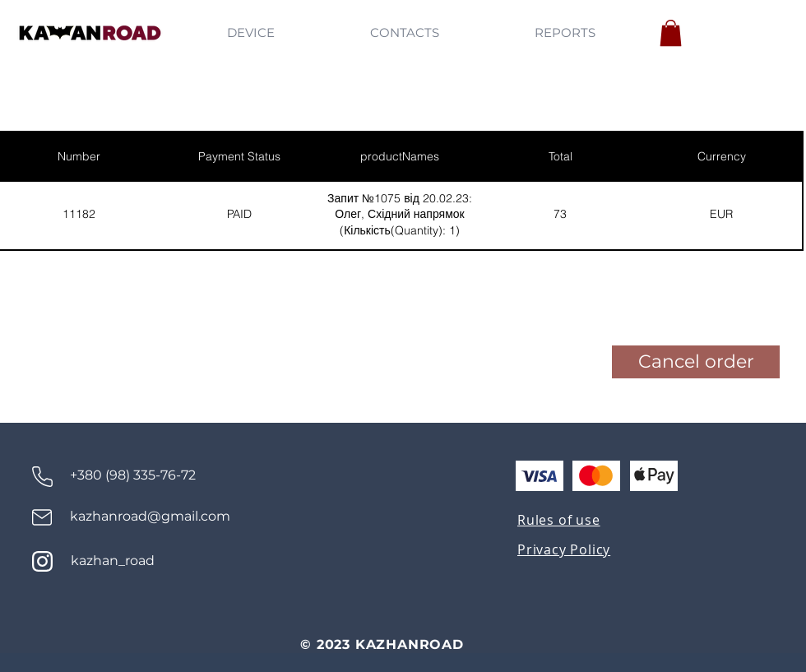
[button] (671, 33)
